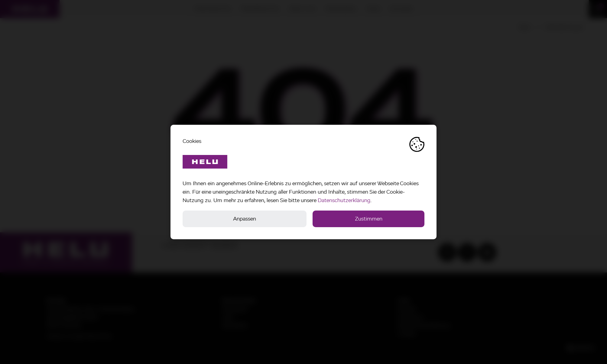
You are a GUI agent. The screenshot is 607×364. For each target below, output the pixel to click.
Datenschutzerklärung (344, 200)
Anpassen (245, 219)
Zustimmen (369, 219)
